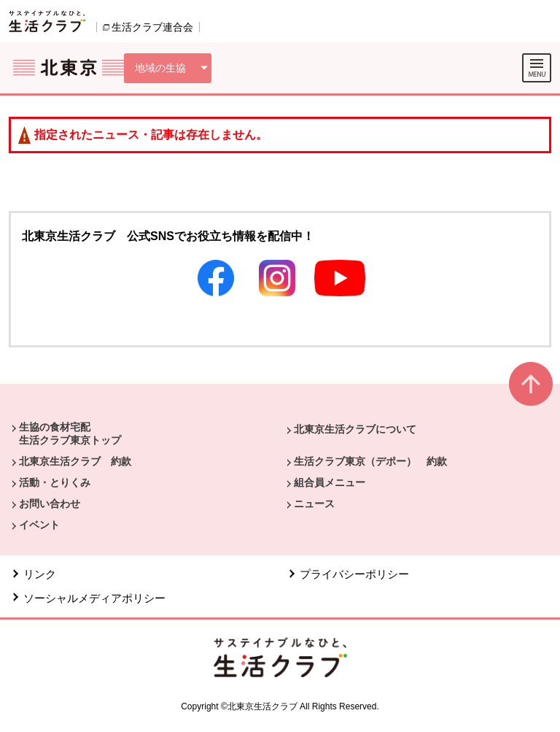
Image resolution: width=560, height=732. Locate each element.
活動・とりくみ (55, 482)
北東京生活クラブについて (355, 429)
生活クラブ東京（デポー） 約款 (370, 461)
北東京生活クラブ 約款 (75, 461)
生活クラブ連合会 (152, 27)
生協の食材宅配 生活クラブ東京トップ (70, 434)
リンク (40, 574)
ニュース (314, 504)
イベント (39, 525)
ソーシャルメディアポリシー (94, 598)
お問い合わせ (50, 504)
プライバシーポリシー (354, 574)
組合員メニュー (330, 482)
